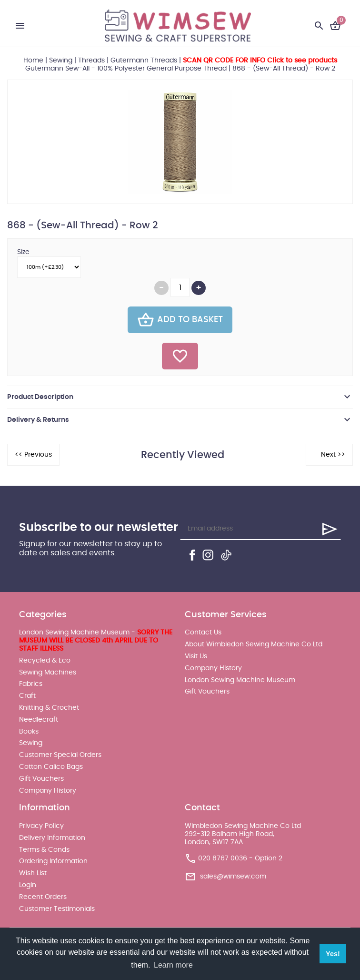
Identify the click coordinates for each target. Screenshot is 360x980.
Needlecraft (39, 720)
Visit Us (196, 656)
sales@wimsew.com (233, 877)
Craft (27, 696)
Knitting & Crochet (49, 708)
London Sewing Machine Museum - (96, 641)
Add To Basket (180, 320)
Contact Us (203, 633)
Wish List (33, 873)
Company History (48, 791)
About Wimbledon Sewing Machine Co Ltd (254, 644)
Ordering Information (53, 861)
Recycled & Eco (45, 661)
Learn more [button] (173, 965)
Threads (91, 61)
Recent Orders (43, 897)
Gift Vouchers (41, 779)
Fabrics (31, 684)
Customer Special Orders (60, 755)
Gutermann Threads (144, 61)
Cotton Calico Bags (51, 767)
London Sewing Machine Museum (240, 680)
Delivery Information (52, 838)
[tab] (180, 397)
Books (29, 732)
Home (33, 61)
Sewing (61, 61)
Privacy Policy (41, 826)
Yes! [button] (333, 954)
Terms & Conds (44, 850)
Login (28, 885)
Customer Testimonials (57, 909)
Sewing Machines (48, 673)
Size (23, 252)
